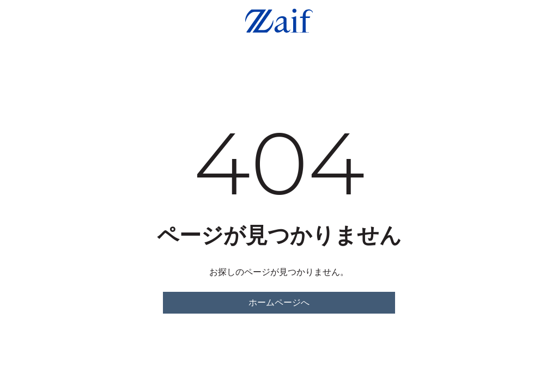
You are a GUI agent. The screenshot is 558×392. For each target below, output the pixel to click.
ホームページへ (279, 302)
